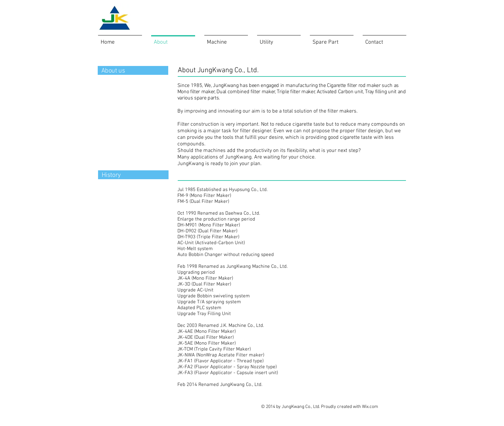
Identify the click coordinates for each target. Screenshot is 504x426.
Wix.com (370, 407)
